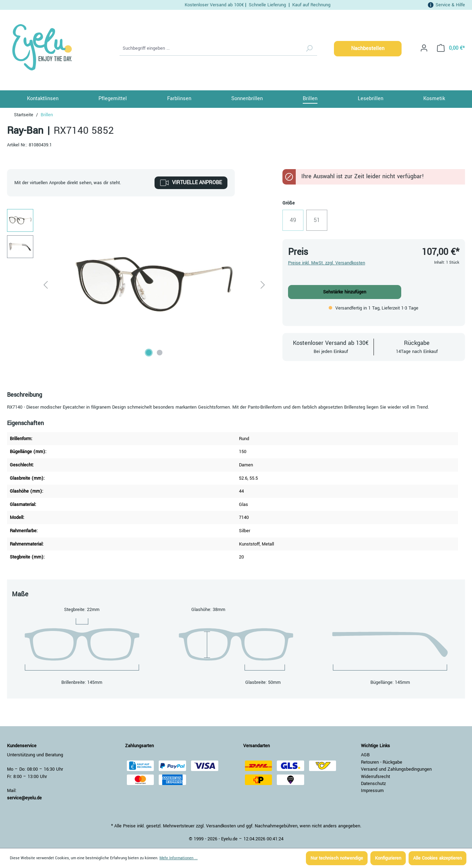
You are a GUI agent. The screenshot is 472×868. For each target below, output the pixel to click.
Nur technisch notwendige (337, 858)
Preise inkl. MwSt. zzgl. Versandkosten (327, 263)
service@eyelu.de (24, 798)
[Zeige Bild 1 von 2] (149, 353)
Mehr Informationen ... (179, 858)
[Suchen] (309, 49)
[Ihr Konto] (424, 48)
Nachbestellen (368, 48)
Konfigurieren (388, 858)
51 (320, 222)
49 (297, 222)
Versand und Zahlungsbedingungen (396, 769)
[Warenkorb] (449, 48)
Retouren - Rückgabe (382, 762)
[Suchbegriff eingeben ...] (211, 49)
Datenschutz (373, 784)
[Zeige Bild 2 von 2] (160, 353)
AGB (365, 755)
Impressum (372, 791)
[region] (138, 284)
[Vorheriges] (46, 284)
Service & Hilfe (450, 5)
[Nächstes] (263, 284)
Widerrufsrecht (375, 777)
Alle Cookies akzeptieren (437, 858)
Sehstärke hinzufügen (345, 292)
